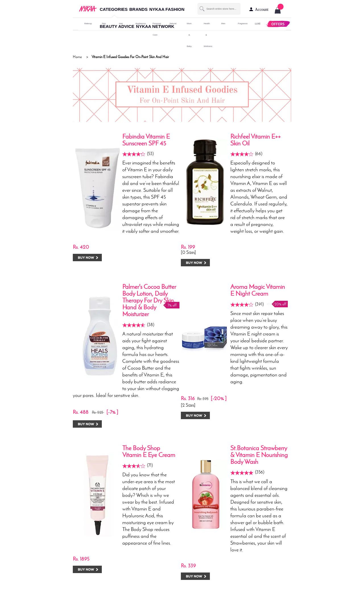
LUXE (257, 23)
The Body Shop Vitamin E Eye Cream (149, 451)
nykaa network (155, 26)
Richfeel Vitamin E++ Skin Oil (256, 140)
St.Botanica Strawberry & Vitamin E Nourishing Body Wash (259, 455)
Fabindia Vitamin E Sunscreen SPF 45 (146, 140)
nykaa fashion (167, 9)
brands (138, 9)
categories (114, 9)
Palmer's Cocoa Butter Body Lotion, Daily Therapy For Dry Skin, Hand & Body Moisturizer (149, 300)
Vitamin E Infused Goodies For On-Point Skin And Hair (130, 57)
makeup (87, 23)
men (223, 23)
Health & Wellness (206, 35)
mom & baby (189, 35)
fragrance (240, 23)
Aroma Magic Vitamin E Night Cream (258, 290)
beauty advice (117, 26)
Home (77, 57)
